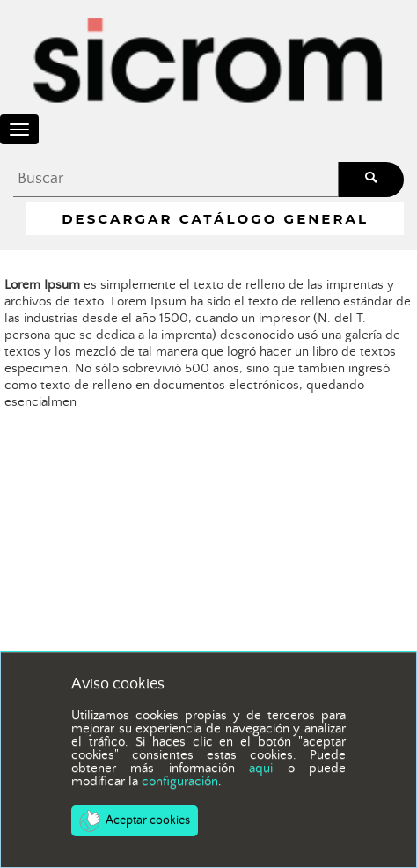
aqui (261, 768)
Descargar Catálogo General (215, 219)
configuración (180, 781)
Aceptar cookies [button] (135, 821)
